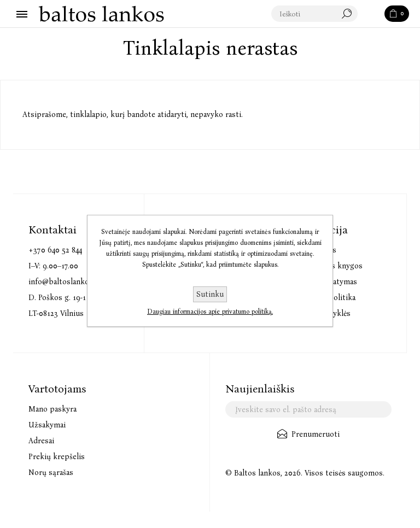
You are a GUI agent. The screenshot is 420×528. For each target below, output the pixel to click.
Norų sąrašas (51, 473)
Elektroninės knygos (327, 266)
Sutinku (210, 294)
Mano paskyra (52, 409)
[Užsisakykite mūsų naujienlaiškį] (308, 409)
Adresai (41, 441)
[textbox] (315, 14)
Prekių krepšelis (57, 457)
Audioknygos (314, 250)
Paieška (372, 14)
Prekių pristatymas (324, 282)
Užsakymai (47, 425)
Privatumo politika (323, 298)
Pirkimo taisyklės (321, 313)
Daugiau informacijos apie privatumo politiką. (210, 312)
